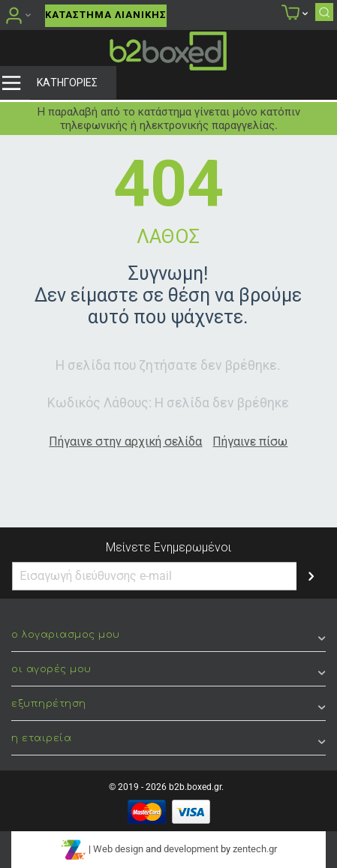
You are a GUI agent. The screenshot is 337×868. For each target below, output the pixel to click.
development (191, 849)
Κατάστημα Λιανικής (106, 15)
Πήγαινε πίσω (250, 442)
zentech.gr (255, 849)
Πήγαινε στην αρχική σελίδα (125, 442)
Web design (118, 849)
